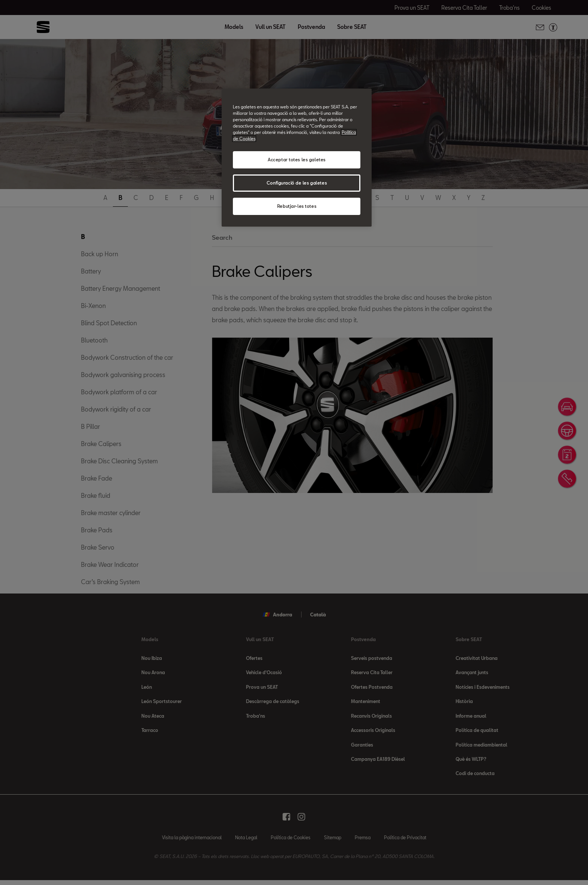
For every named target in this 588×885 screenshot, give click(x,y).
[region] (297, 158)
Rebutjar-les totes (297, 206)
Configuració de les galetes (297, 183)
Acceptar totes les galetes (297, 160)
